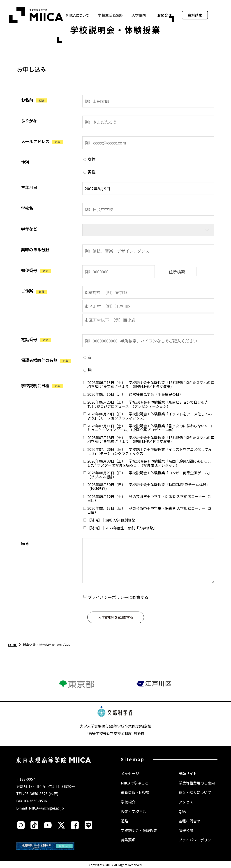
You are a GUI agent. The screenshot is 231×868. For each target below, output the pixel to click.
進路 (125, 821)
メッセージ (130, 773)
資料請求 (195, 15)
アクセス (186, 802)
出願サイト (188, 773)
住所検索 (177, 272)
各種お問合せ (189, 821)
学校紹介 (128, 802)
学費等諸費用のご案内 (197, 783)
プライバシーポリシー (108, 597)
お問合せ (164, 15)
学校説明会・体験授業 (139, 830)
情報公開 (186, 830)
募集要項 (128, 840)
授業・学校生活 (134, 811)
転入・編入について (195, 792)
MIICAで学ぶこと (135, 783)
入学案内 (139, 15)
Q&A (182, 811)
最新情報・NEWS (135, 792)
